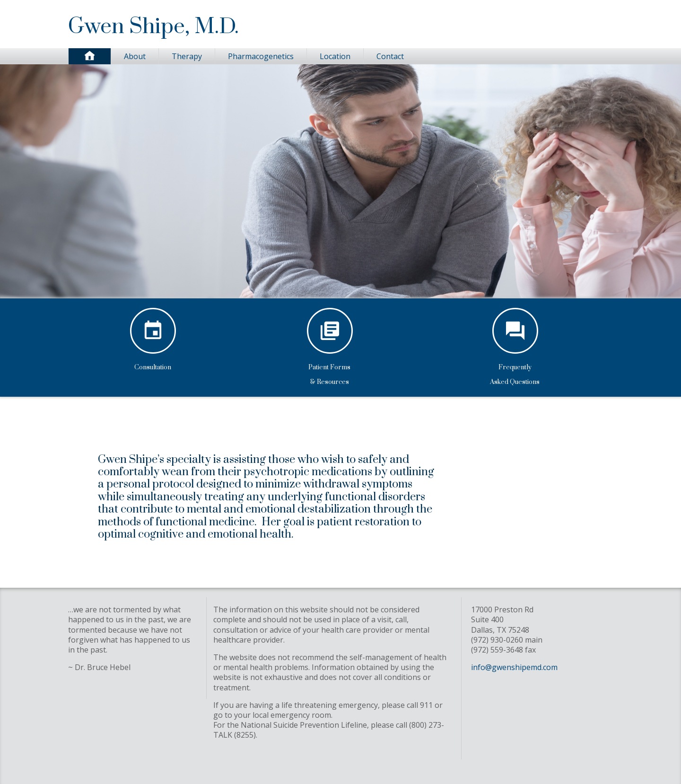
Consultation (153, 365)
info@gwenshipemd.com (514, 667)
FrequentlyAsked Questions (515, 373)
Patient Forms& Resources (329, 373)
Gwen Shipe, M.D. (153, 27)
